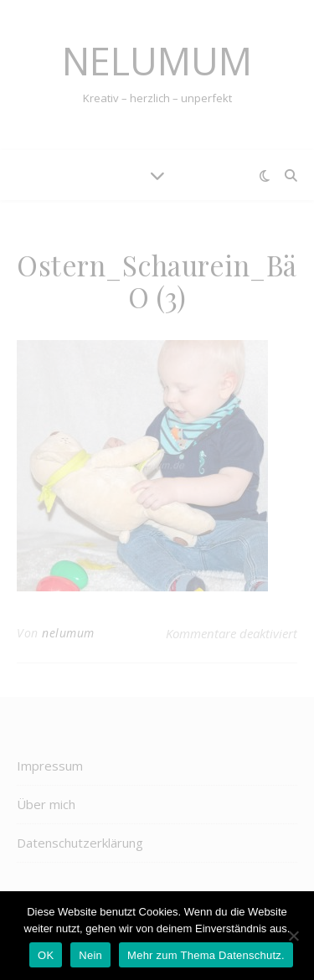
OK (46, 955)
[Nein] (293, 936)
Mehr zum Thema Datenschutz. (206, 955)
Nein (90, 955)
